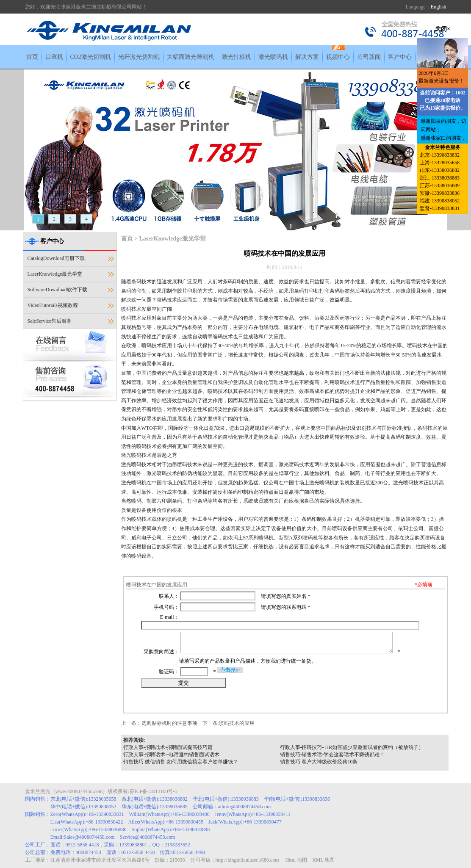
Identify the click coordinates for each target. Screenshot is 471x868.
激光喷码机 (273, 57)
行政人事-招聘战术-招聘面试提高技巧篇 (168, 747)
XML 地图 (323, 860)
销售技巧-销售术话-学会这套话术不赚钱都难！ (332, 755)
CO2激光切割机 (91, 57)
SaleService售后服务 (50, 321)
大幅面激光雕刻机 (191, 57)
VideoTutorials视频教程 (53, 305)
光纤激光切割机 (139, 57)
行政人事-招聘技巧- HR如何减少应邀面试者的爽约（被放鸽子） (352, 747)
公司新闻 (369, 57)
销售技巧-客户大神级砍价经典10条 (319, 762)
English (439, 7)
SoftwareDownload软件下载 (57, 290)
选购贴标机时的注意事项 (169, 723)
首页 (32, 57)
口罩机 (54, 57)
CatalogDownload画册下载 (56, 258)
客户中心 (400, 57)
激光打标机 (236, 57)
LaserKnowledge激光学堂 (55, 274)
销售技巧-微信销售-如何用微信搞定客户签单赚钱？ (181, 762)
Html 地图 (296, 860)
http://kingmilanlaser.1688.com (247, 860)
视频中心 (338, 57)
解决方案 (307, 57)
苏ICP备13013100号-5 (154, 791)
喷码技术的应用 (237, 723)
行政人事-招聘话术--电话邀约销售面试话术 (172, 755)
